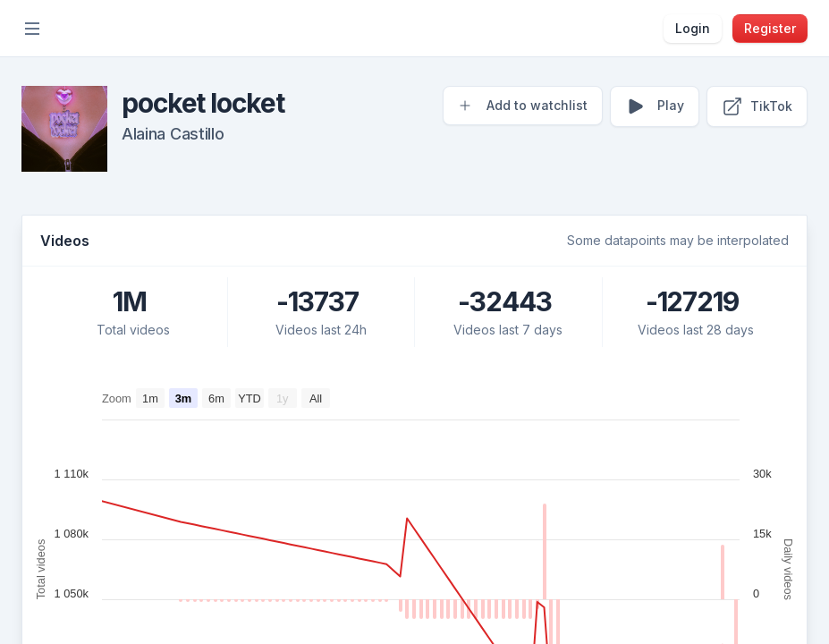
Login (693, 28)
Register (770, 28)
